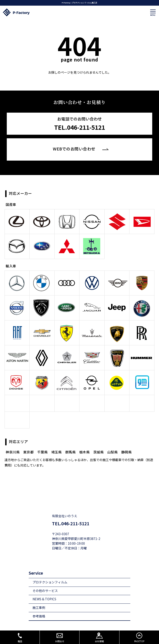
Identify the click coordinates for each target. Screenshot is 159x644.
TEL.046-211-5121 (71, 515)
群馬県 (71, 444)
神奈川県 (13, 444)
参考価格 (39, 608)
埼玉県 (57, 444)
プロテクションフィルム (50, 574)
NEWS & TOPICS (44, 591)
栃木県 (85, 444)
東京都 (29, 444)
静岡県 (127, 444)
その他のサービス (45, 582)
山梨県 (113, 444)
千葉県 (43, 444)
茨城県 (99, 444)
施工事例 (39, 600)
